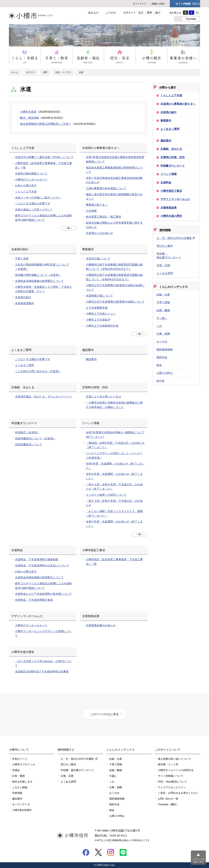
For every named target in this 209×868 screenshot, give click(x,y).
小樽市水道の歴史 (171, 216)
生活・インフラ (63, 72)
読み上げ (93, 13)
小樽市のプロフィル (24, 764)
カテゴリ (30, 72)
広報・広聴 (163, 265)
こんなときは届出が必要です (33, 203)
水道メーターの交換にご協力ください (38, 198)
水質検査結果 (169, 208)
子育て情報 (163, 302)
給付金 (160, 381)
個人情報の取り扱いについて (174, 759)
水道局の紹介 (23, 297)
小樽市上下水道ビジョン (101, 314)
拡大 (141, 13)
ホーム (15, 72)
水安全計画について (98, 259)
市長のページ (20, 759)
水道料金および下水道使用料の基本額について (43, 594)
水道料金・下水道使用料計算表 (34, 600)
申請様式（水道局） (27, 432)
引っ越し (162, 318)
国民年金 (162, 357)
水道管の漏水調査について (31, 174)
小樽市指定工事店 (171, 191)
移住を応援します (22, 782)
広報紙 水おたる (171, 149)
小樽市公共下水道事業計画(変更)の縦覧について (115, 302)
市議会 (16, 770)
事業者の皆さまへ (97, 205)
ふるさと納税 (20, 787)
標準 (149, 13)
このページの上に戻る (104, 714)
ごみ (159, 326)
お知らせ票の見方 (26, 185)
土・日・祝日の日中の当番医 (176, 238)
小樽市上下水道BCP (98, 320)
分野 (45, 72)
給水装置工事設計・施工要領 (103, 217)
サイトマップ (140, 4)
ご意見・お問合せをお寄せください (178, 793)
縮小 (158, 13)
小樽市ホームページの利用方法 (176, 770)
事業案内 (166, 121)
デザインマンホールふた (175, 199)
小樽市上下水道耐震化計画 (102, 326)
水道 (81, 72)
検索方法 (196, 4)
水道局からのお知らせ (99, 233)
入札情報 (91, 211)
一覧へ (69, 228)
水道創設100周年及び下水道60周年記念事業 (42, 672)
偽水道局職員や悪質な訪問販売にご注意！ (46, 124)
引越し (113, 776)
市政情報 (17, 793)
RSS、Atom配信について (172, 782)
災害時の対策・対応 (173, 157)
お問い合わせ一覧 (168, 799)
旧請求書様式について (29, 445)
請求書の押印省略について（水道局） (38, 275)
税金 (159, 365)
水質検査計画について (99, 296)
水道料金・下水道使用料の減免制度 (37, 559)
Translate (191, 19)
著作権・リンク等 (168, 764)
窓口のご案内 (165, 246)
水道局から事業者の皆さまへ (178, 104)
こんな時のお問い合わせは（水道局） (38, 371)
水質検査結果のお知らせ (101, 625)
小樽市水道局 (28, 112)
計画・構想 (18, 776)
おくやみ (162, 342)
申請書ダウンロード (173, 166)
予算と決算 (22, 259)
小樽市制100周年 (22, 810)
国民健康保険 (165, 349)
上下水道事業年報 (97, 308)
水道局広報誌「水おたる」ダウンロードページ (43, 397)
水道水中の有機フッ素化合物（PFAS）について (44, 157)
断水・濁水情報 (30, 118)
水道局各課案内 (24, 303)
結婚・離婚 (163, 310)
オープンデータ (21, 804)
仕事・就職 (163, 334)
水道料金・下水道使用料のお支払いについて (42, 566)
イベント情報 (169, 174)
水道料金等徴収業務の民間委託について (39, 281)
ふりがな (111, 13)
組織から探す (158, 4)
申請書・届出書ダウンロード (77, 770)
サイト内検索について (171, 776)
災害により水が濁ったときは (103, 397)
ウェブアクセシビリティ (172, 787)
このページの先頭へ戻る (198, 861)
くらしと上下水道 (26, 192)
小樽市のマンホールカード (31, 180)
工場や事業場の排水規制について (106, 188)
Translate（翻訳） (168, 804)
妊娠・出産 (163, 295)
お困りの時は (165, 373)
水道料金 (166, 182)
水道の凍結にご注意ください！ (34, 210)
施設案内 (91, 359)
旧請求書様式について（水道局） (35, 438)
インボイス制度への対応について (106, 495)
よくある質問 (165, 273)
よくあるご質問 (24, 365)
